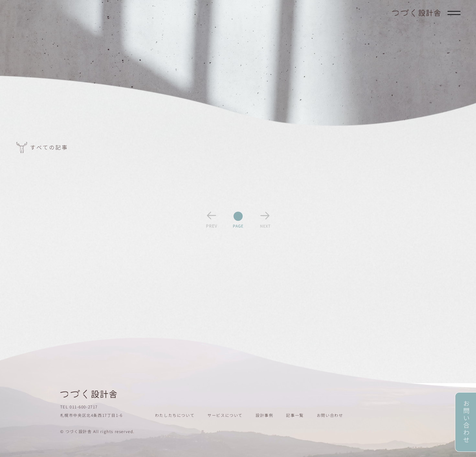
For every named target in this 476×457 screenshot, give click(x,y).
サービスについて (225, 415)
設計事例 (264, 415)
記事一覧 (295, 415)
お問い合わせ (330, 415)
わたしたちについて (175, 415)
